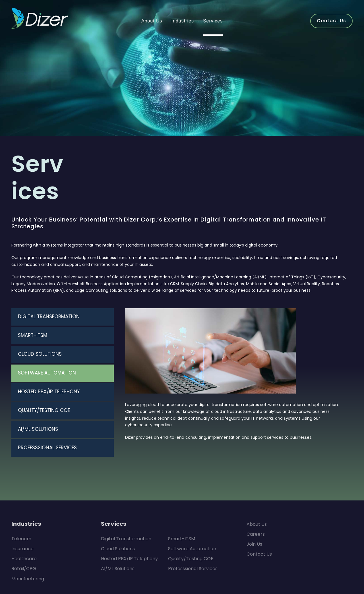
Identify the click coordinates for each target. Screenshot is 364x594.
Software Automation (189, 508)
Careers (255, 493)
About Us (256, 483)
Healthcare (22, 518)
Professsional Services (191, 528)
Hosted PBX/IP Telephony (127, 518)
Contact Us (258, 513)
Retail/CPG (23, 528)
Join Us (254, 503)
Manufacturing (26, 538)
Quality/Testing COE (189, 518)
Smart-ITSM (180, 498)
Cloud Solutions (117, 508)
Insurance (21, 508)
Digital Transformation (123, 498)
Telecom (20, 498)
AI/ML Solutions (117, 528)
